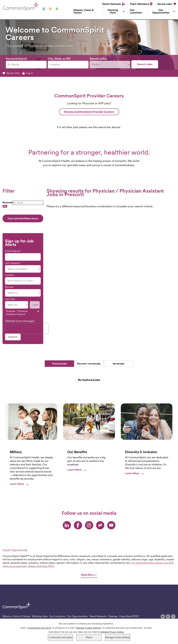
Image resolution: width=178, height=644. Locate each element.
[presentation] (27, 328)
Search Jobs (145, 64)
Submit (13, 337)
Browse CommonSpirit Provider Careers (89, 112)
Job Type (10, 299)
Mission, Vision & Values (84, 11)
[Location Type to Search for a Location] (23, 281)
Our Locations (136, 11)
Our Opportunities (161, 11)
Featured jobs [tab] (59, 364)
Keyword (7, 202)
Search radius (98, 59)
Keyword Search (16, 59)
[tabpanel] (89, 381)
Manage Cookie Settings (118, 637)
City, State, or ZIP (59, 59)
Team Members (139, 4)
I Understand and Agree (60, 637)
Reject (89, 637)
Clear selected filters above (23, 218)
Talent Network (111, 4)
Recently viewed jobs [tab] (89, 364)
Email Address (12, 251)
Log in (28, 73)
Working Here (113, 11)
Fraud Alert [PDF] (129, 616)
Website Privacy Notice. (112, 632)
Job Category (12, 263)
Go (5, 206)
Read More (89, 575)
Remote (9, 287)
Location (10, 275)
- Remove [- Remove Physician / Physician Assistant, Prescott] (38, 311)
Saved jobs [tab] (119, 364)
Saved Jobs (167, 4)
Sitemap (113, 616)
